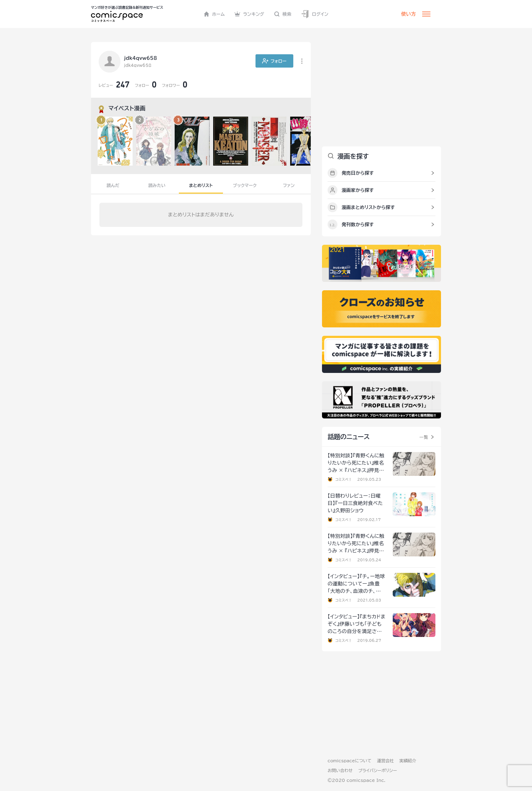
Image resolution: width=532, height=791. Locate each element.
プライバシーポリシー (377, 770)
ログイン (315, 14)
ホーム (214, 14)
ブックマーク (245, 185)
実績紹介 (408, 761)
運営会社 (385, 761)
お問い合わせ (340, 770)
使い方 (408, 14)
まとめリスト (201, 185)
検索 (283, 14)
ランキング (249, 14)
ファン (289, 185)
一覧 (424, 437)
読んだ (113, 185)
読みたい (157, 185)
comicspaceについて (349, 761)
